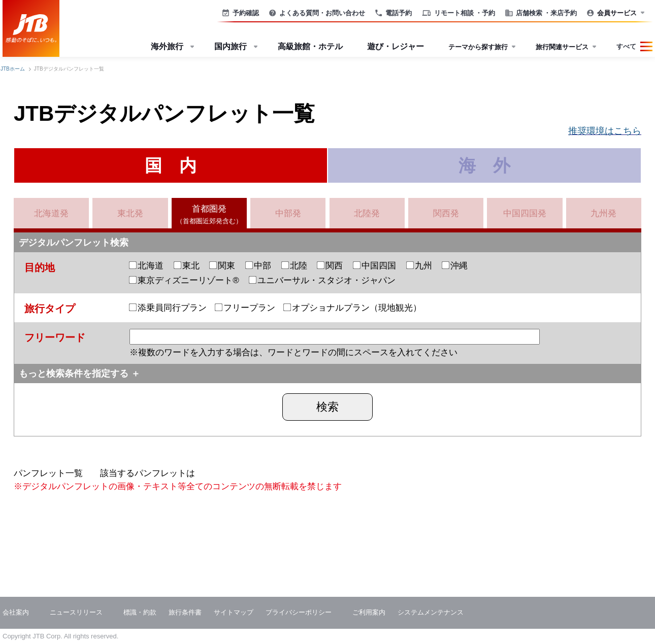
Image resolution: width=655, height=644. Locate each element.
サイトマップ (234, 612)
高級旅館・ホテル (310, 46)
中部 (258, 266)
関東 (222, 266)
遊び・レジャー (396, 46)
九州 (419, 266)
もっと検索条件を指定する (74, 374)
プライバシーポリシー (299, 612)
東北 (187, 266)
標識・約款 (140, 612)
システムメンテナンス (431, 612)
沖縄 (455, 266)
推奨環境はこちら (605, 131)
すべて (626, 46)
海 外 (484, 165)
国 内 (171, 165)
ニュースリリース (76, 612)
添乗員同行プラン (168, 308)
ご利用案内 (369, 612)
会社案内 (16, 612)
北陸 (294, 266)
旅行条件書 (185, 612)
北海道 (146, 266)
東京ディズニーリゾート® (184, 280)
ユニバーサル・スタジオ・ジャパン (322, 280)
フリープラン (245, 308)
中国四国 (375, 266)
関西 (330, 266)
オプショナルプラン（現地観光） (353, 308)
